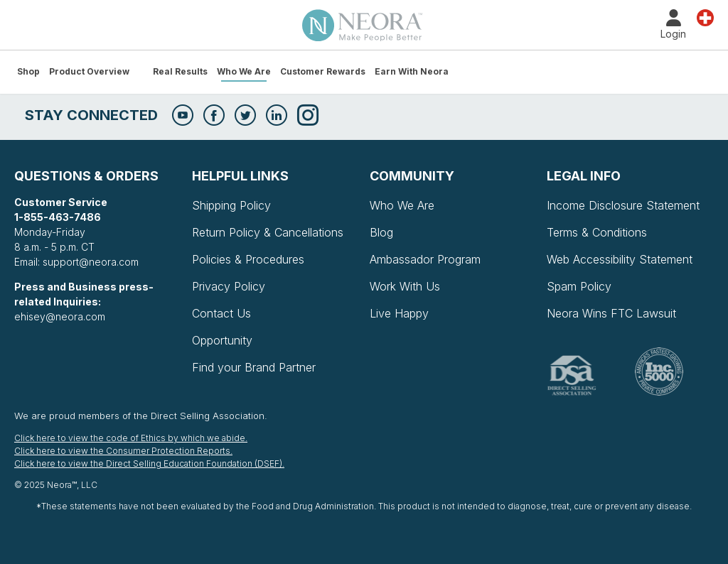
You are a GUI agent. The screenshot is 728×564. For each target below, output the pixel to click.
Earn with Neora (412, 71)
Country (705, 17)
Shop (28, 71)
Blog (381, 232)
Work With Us (405, 286)
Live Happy (399, 313)
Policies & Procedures (248, 259)
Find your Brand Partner (254, 367)
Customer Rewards (323, 71)
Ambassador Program (425, 259)
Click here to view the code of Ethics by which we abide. (131, 438)
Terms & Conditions (597, 232)
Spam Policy (579, 286)
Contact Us (221, 313)
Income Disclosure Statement (623, 205)
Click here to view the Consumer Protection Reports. (123, 451)
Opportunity (222, 340)
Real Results (180, 71)
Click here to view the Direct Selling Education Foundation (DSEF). (149, 463)
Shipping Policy (231, 205)
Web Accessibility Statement (620, 259)
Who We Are (244, 71)
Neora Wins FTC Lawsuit (611, 313)
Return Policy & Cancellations (268, 232)
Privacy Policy (229, 286)
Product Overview (89, 71)
